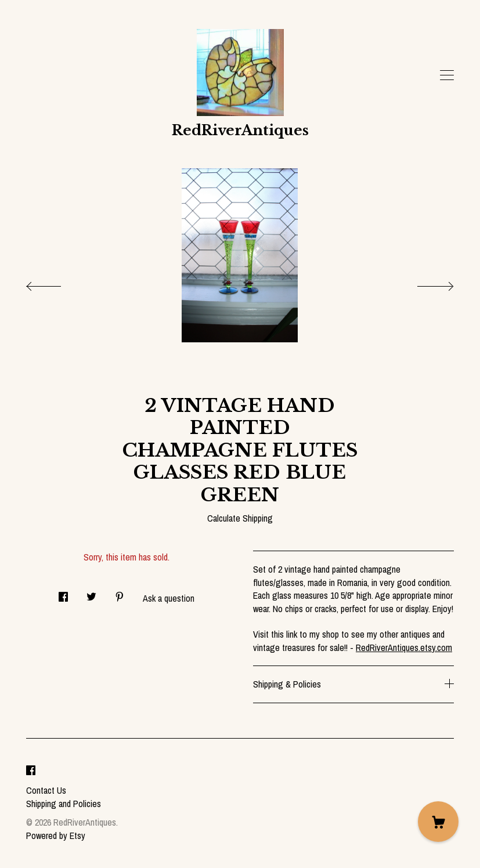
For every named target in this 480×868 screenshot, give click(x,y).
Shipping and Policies (64, 804)
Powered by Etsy (56, 836)
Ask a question (169, 598)
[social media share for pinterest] (120, 594)
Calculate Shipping (240, 518)
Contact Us (46, 790)
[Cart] (438, 822)
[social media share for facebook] (63, 594)
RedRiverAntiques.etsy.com (404, 648)
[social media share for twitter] (91, 594)
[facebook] (31, 771)
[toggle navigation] (447, 75)
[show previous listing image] (55, 283)
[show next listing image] (425, 283)
